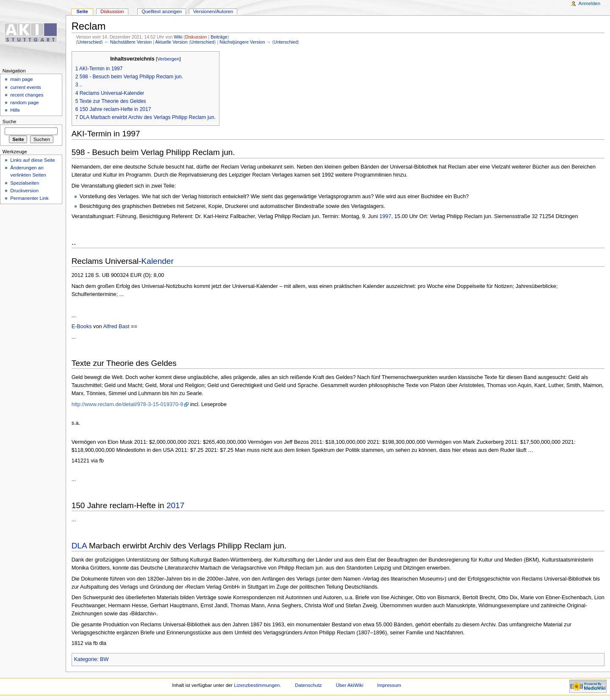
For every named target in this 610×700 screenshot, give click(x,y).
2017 (175, 505)
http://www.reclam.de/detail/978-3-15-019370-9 (128, 404)
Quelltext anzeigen (162, 11)
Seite (82, 11)
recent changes (27, 95)
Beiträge (219, 37)
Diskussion (196, 37)
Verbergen (168, 59)
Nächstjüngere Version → (245, 42)
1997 (385, 216)
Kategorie (86, 659)
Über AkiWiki (350, 685)
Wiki (178, 37)
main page (22, 79)
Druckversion (24, 191)
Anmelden (590, 3)
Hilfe (15, 110)
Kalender (158, 261)
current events (26, 87)
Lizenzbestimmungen (257, 685)
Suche (10, 122)
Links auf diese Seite (33, 160)
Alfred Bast (116, 326)
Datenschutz (308, 685)
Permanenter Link (29, 198)
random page (25, 102)
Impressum (389, 685)
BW (104, 659)
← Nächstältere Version (128, 42)
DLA (79, 546)
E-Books (82, 326)
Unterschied (90, 42)
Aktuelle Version (171, 42)
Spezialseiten (25, 183)
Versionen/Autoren (213, 11)
